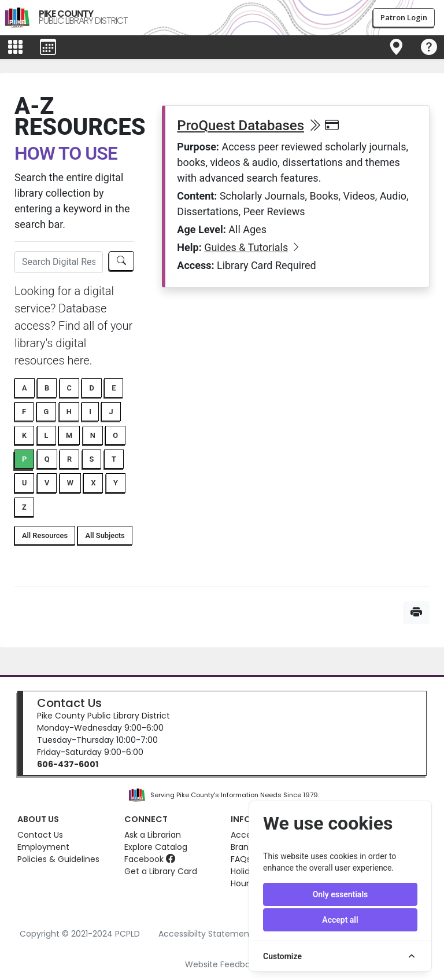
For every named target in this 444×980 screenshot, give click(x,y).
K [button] (24, 435)
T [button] (114, 459)
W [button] (70, 483)
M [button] (69, 435)
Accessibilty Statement (206, 934)
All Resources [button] (45, 535)
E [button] (114, 388)
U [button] (24, 483)
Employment (43, 847)
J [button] (111, 412)
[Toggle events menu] (48, 47)
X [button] (93, 483)
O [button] (115, 435)
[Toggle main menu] (15, 47)
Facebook (150, 859)
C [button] (69, 388)
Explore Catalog (156, 847)
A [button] (25, 388)
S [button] (92, 459)
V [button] (47, 483)
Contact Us (69, 703)
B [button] (47, 388)
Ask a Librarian (153, 835)
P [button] (24, 459)
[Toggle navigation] (396, 47)
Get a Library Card (161, 871)
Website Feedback (222, 964)
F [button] (24, 412)
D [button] (91, 388)
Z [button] (24, 507)
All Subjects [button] (105, 535)
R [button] (69, 459)
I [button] (90, 412)
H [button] (69, 412)
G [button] (47, 412)
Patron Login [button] (404, 17)
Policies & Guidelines (58, 859)
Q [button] (47, 459)
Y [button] (116, 483)
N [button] (93, 435)
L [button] (47, 435)
